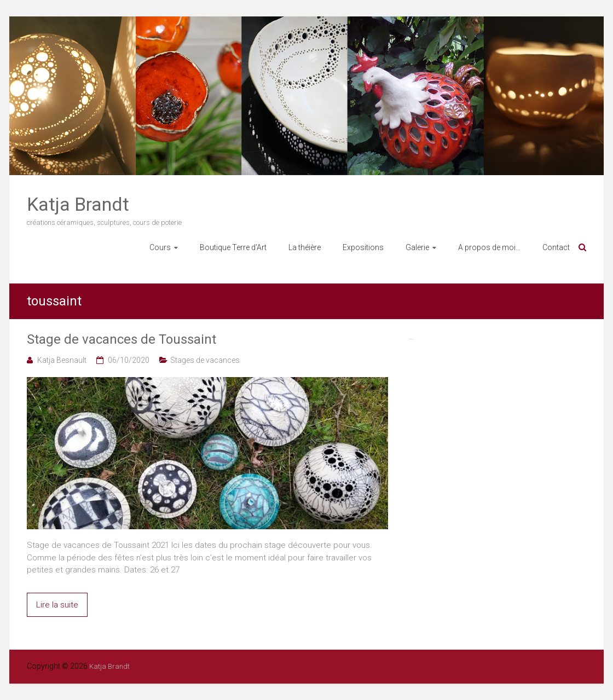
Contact (556, 247)
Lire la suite (57, 605)
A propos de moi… (489, 247)
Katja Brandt (78, 204)
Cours (160, 247)
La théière (305, 247)
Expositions (363, 247)
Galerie (417, 247)
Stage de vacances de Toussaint (122, 339)
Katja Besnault (62, 360)
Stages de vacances (205, 360)
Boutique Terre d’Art (233, 247)
